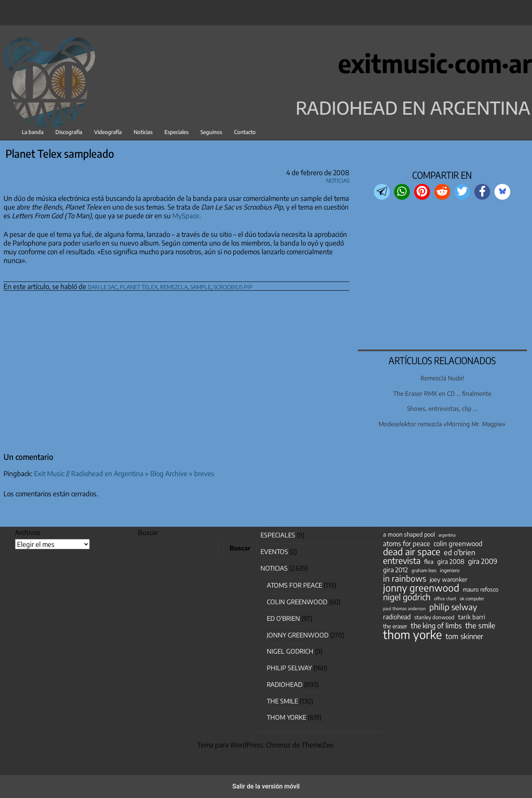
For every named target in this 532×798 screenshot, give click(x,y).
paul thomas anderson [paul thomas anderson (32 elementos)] (404, 608)
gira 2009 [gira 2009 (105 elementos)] (483, 561)
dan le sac (103, 286)
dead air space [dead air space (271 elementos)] (412, 552)
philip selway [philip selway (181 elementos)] (453, 607)
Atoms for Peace (294, 585)
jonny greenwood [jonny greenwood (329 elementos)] (421, 588)
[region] (442, 276)
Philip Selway (289, 668)
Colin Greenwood (297, 602)
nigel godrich (290, 651)
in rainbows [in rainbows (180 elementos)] (405, 579)
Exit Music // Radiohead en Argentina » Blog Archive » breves (124, 473)
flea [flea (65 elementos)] (429, 562)
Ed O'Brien (283, 618)
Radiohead (285, 685)
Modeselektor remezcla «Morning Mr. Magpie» (442, 424)
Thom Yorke (287, 717)
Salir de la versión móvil (266, 786)
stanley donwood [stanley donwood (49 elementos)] (434, 617)
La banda (33, 132)
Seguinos (211, 132)
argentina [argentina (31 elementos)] (447, 535)
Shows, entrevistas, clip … (442, 408)
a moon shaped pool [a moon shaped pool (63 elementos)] (409, 534)
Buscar (148, 532)
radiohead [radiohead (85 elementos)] (397, 617)
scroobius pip (233, 286)
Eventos (274, 552)
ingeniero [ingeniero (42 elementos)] (450, 570)
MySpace (186, 216)
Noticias (143, 132)
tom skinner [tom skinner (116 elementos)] (464, 636)
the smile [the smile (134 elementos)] (480, 625)
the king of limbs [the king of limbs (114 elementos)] (436, 626)
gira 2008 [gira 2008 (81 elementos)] (451, 562)
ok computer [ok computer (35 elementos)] (472, 598)
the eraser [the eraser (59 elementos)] (395, 626)
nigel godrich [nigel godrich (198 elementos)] (407, 597)
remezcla (174, 286)
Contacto (245, 132)
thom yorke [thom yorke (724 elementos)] (412, 634)
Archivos (28, 532)
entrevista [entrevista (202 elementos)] (402, 561)
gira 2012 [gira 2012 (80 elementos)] (395, 570)
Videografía (108, 132)
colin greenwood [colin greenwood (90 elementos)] (458, 544)
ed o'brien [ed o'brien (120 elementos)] (460, 552)
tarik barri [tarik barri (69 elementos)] (472, 617)
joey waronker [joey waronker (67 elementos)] (448, 579)
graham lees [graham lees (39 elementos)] (424, 570)
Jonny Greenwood (298, 635)
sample (201, 286)
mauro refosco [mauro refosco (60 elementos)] (481, 589)
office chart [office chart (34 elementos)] (445, 598)
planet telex (139, 286)
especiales (278, 535)
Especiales (176, 132)
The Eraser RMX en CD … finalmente (442, 393)
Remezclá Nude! (442, 378)
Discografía (69, 132)
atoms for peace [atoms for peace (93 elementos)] (407, 543)
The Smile (282, 701)
